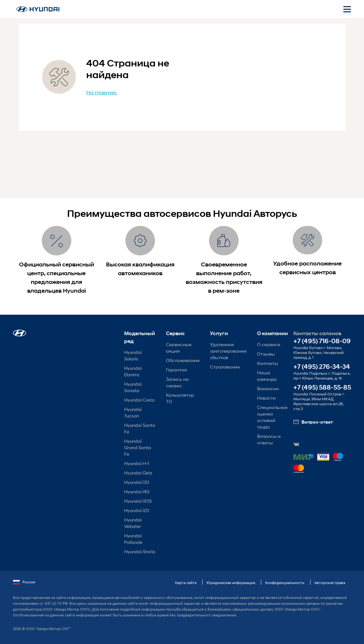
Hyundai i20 (137, 510)
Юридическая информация (231, 583)
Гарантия (176, 370)
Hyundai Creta (139, 400)
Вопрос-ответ (313, 422)
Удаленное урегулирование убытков (228, 351)
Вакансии (268, 388)
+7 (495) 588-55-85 (322, 387)
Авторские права (330, 583)
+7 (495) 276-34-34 (322, 367)
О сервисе (269, 344)
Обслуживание (183, 360)
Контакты (268, 363)
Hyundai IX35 (138, 501)
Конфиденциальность (285, 583)
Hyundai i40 (137, 492)
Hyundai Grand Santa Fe (138, 447)
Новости (266, 398)
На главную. (102, 92)
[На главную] (38, 9)
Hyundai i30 (137, 482)
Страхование (225, 367)
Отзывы (266, 354)
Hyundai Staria (140, 551)
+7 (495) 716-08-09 (322, 341)
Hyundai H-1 (137, 463)
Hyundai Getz (138, 473)
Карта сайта (186, 583)
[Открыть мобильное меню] (347, 9)
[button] (20, 333)
